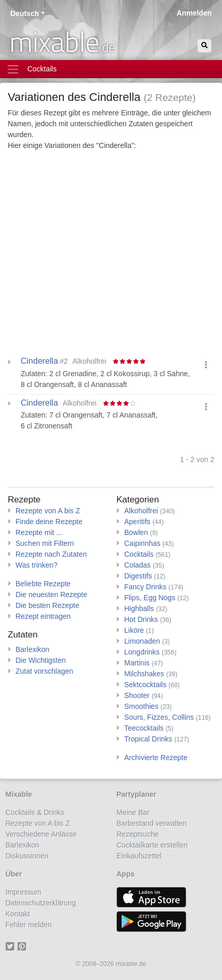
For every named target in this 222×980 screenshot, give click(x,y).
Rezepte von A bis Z (48, 511)
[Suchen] (204, 46)
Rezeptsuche (138, 834)
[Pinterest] (24, 946)
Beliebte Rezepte (43, 584)
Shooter (137, 695)
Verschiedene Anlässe (41, 834)
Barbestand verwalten (151, 823)
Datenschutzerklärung (41, 903)
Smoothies (141, 706)
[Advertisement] (111, 256)
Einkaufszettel (139, 856)
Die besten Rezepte (47, 605)
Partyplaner (136, 794)
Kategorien (138, 500)
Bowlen (136, 532)
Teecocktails (144, 728)
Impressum (24, 892)
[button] (206, 365)
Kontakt (18, 914)
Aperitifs (137, 522)
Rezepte (24, 500)
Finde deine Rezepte (49, 522)
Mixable (19, 794)
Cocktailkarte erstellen (152, 845)
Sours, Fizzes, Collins (159, 717)
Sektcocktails (145, 685)
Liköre (134, 630)
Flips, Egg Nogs (150, 598)
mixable (62, 41)
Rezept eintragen (43, 616)
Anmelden (194, 13)
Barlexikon (32, 649)
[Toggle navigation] (111, 69)
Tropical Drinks (148, 739)
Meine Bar (133, 812)
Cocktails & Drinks (35, 812)
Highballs (139, 608)
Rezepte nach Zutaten (51, 554)
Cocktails (139, 554)
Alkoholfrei (141, 511)
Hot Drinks (141, 619)
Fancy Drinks (145, 587)
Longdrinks (142, 652)
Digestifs (138, 576)
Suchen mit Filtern (45, 543)
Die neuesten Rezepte (51, 595)
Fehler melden (29, 925)
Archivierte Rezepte (156, 758)
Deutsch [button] (25, 13)
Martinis (137, 663)
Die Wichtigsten (41, 660)
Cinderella (39, 403)
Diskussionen (27, 856)
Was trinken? (36, 565)
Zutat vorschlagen (44, 671)
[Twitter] (12, 946)
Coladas (137, 565)
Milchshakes (144, 674)
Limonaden (142, 641)
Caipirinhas (142, 543)
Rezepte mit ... (39, 532)
